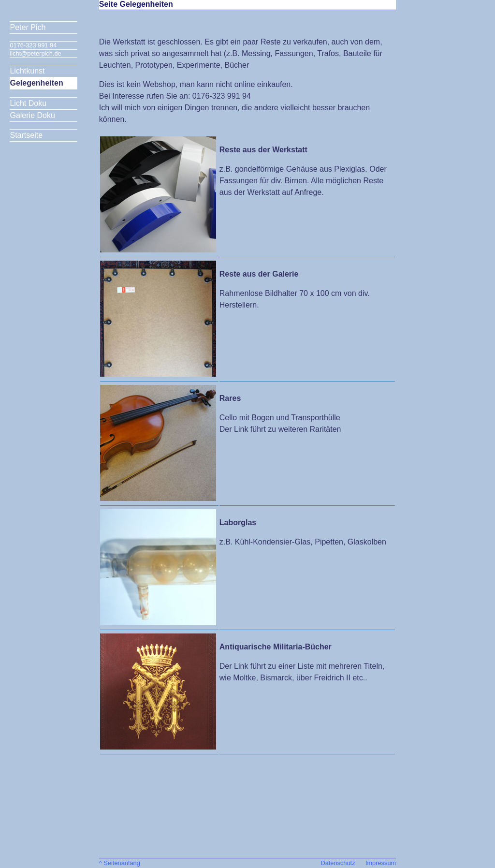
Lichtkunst (27, 71)
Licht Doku (28, 103)
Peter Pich (28, 27)
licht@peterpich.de (35, 53)
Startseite (26, 135)
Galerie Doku (32, 115)
